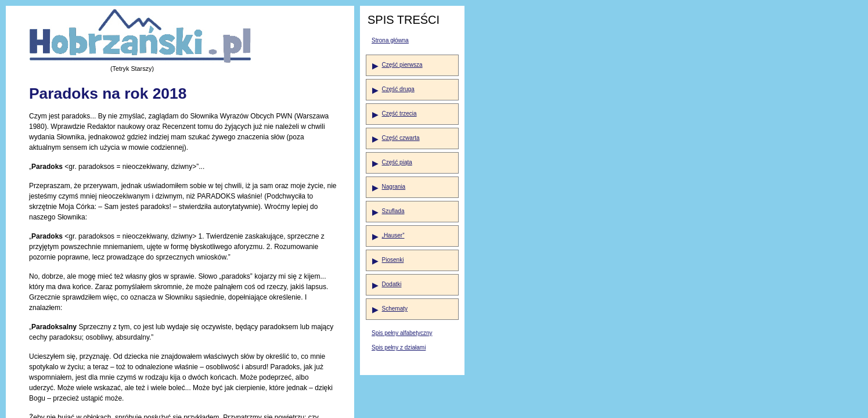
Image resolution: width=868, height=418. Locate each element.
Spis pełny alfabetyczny (402, 333)
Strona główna (390, 40)
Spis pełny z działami (399, 347)
